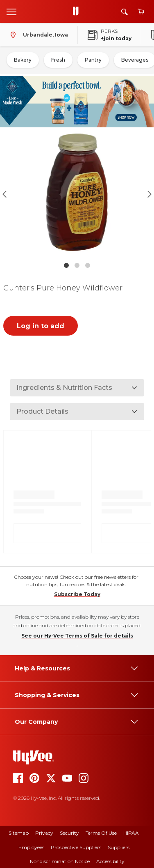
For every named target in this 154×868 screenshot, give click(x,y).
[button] (77, 194)
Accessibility (110, 861)
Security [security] (69, 833)
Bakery (23, 60)
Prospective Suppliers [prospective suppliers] (76, 847)
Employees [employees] (31, 847)
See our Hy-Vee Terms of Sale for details (77, 636)
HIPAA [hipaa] (131, 833)
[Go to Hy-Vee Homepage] (78, 12)
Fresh (58, 60)
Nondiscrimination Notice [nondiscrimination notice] (60, 861)
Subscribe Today (77, 594)
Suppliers (119, 847)
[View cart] (141, 12)
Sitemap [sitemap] (19, 833)
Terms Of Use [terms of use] (101, 833)
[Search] (125, 12)
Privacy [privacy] (44, 833)
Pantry (93, 60)
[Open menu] (11, 12)
